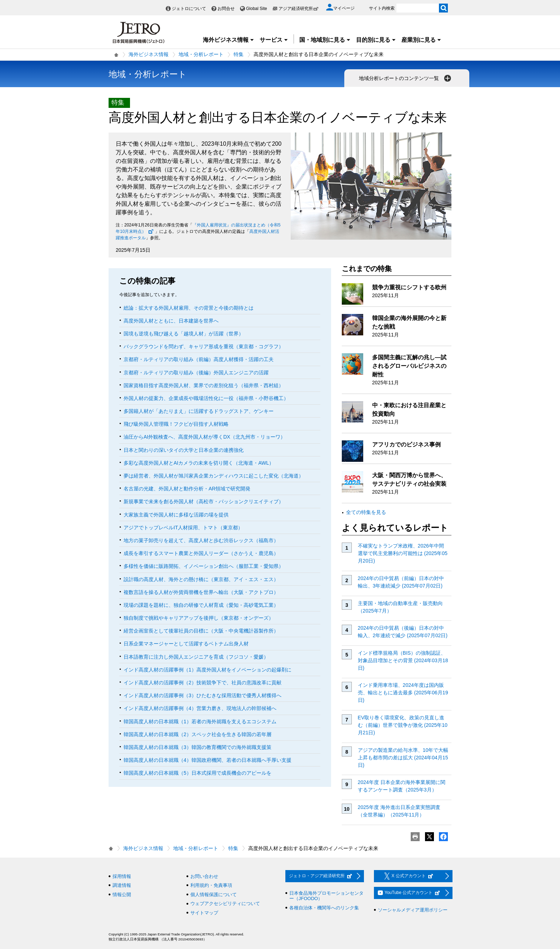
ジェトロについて (189, 9)
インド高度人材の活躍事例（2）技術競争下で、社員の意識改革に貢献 (202, 683)
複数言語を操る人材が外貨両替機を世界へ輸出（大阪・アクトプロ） (201, 592)
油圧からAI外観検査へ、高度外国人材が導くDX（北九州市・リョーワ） (204, 437)
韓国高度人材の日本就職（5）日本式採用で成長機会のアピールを (197, 773)
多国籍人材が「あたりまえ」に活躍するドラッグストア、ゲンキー (199, 411)
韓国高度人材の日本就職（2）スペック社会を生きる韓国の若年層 (197, 734)
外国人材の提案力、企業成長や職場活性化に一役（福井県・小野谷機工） (206, 398)
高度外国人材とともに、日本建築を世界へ (171, 321)
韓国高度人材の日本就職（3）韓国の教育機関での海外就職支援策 (197, 747)
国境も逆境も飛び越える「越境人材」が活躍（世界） (184, 334)
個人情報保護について (214, 895)
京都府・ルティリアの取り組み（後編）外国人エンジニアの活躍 (196, 373)
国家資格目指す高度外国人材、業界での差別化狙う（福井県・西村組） (204, 385)
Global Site (257, 9)
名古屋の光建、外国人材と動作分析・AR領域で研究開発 (187, 489)
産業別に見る (421, 40)
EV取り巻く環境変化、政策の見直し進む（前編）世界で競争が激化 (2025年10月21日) (403, 725)
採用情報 (122, 876)
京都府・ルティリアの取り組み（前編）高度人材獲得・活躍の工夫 (199, 359)
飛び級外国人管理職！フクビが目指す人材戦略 (176, 424)
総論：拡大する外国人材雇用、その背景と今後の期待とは (189, 308)
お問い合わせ (204, 876)
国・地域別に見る (325, 40)
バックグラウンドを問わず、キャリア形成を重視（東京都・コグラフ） (204, 346)
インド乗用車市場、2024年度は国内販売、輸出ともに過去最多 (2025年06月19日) (403, 693)
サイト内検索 (382, 8)
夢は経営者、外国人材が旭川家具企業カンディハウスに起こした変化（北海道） (214, 476)
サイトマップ (204, 913)
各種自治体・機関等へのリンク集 (324, 908)
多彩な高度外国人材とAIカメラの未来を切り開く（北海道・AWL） (199, 463)
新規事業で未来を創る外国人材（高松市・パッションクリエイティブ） (204, 501)
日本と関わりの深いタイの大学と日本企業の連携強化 (184, 450)
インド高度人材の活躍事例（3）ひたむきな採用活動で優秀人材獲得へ (202, 695)
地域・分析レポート (201, 54)
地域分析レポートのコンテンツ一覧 (406, 78)
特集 (239, 54)
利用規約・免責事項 (211, 885)
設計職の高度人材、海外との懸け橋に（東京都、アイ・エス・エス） (201, 579)
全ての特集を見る (366, 512)
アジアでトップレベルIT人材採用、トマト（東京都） (183, 528)
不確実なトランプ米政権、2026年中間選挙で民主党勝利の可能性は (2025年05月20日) (403, 553)
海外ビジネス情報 (229, 40)
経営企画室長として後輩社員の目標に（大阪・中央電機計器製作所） (201, 631)
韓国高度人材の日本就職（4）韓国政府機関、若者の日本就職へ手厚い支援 (207, 760)
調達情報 (122, 885)
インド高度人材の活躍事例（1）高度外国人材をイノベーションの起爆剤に (207, 670)
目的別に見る (376, 40)
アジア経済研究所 (299, 9)
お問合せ (226, 9)
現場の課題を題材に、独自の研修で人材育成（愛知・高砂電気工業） (201, 605)
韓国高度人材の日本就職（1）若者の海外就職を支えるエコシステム (200, 721)
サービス (274, 40)
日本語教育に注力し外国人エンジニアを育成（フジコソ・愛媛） (196, 657)
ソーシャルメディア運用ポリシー (413, 910)
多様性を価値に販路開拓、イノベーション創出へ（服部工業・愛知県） (204, 566)
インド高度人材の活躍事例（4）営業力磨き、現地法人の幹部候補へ (200, 708)
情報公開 (122, 895)
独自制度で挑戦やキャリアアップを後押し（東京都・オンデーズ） (199, 618)
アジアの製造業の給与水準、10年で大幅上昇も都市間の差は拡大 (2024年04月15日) (403, 758)
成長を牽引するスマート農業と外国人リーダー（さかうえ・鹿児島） (201, 553)
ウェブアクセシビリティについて (225, 903)
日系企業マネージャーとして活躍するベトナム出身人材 (186, 644)
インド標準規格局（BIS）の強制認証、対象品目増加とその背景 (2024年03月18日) (403, 660)
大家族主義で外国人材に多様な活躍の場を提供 (176, 515)
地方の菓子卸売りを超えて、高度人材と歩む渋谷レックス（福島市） (201, 540)
